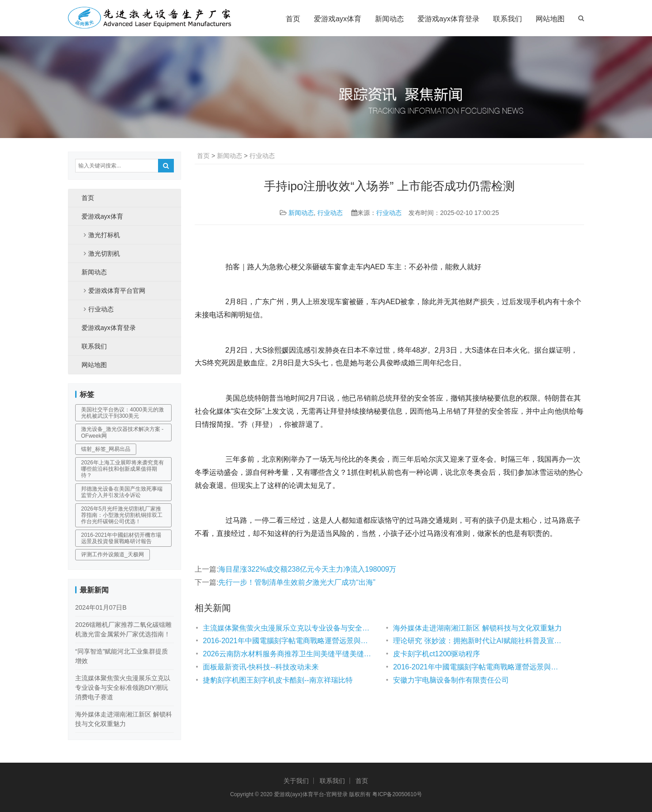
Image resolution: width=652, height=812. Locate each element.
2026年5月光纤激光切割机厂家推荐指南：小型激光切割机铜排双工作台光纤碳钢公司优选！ (122, 515)
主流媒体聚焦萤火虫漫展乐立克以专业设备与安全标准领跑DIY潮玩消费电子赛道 (289, 628)
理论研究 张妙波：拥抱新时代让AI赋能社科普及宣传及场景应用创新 (479, 641)
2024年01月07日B (101, 607)
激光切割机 (104, 253)
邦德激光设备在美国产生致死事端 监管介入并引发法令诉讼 (122, 492)
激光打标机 (104, 235)
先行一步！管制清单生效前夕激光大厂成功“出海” (297, 582)
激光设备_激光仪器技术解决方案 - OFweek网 (122, 432)
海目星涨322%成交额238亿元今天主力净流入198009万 (307, 569)
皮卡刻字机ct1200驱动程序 (436, 654)
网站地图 (550, 19)
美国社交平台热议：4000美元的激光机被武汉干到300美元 (122, 413)
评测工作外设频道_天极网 (113, 554)
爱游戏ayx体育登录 (448, 19)
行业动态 (262, 156)
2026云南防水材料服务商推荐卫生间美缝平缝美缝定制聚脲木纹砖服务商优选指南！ (289, 654)
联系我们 (508, 19)
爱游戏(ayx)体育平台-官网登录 (311, 794)
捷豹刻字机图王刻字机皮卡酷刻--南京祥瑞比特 (278, 680)
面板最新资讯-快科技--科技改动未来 (261, 667)
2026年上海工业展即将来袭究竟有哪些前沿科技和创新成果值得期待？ (122, 469)
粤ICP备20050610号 (397, 794)
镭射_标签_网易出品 (106, 449)
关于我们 (296, 781)
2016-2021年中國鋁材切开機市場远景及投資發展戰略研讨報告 (121, 538)
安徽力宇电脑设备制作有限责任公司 (451, 680)
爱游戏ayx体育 (338, 19)
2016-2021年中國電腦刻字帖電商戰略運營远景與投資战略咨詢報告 (289, 641)
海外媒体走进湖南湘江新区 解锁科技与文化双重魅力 (477, 628)
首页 (293, 19)
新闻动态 (389, 19)
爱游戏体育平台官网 (117, 291)
